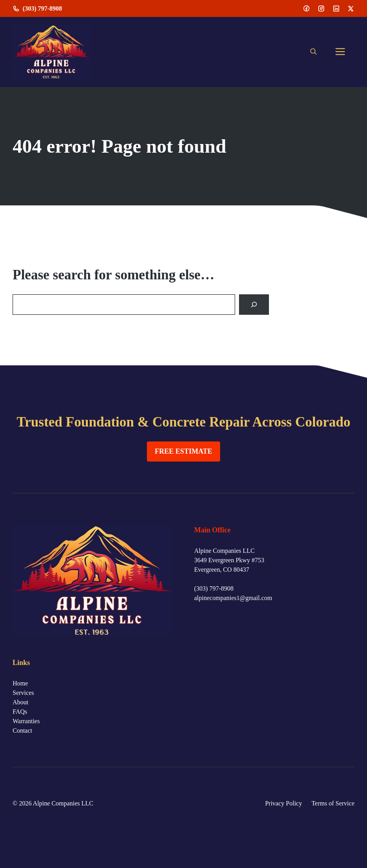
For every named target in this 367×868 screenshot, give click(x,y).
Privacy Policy (284, 803)
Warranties (26, 721)
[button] (313, 52)
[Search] (254, 305)
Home (20, 683)
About (20, 702)
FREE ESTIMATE (183, 451)
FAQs (20, 712)
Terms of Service (333, 803)
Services (23, 693)
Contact (22, 730)
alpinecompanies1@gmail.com (233, 598)
